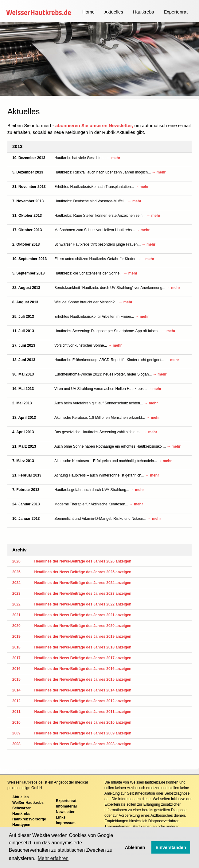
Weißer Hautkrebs (28, 803)
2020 (16, 626)
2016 (16, 669)
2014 (16, 690)
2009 (16, 733)
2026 (16, 561)
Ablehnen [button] (135, 847)
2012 (16, 701)
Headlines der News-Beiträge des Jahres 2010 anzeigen (83, 722)
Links (61, 817)
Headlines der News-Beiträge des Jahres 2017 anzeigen (83, 658)
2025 (16, 572)
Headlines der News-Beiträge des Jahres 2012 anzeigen (83, 701)
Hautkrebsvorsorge (29, 819)
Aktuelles (114, 12)
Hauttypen (21, 825)
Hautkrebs (143, 12)
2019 (16, 636)
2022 (16, 604)
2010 (16, 722)
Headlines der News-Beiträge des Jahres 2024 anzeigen (83, 583)
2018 (16, 647)
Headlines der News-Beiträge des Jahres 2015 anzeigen (83, 679)
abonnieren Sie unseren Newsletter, (94, 125)
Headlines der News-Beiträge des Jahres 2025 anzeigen (83, 572)
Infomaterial (66, 806)
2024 (16, 583)
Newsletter (65, 812)
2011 (16, 712)
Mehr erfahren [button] (53, 858)
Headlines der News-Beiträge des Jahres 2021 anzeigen (83, 615)
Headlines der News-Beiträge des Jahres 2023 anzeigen (83, 594)
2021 (16, 615)
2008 (16, 744)
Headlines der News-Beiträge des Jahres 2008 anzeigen (83, 744)
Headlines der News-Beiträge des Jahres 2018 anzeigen (83, 647)
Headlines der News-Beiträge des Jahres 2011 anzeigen (83, 712)
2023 (16, 594)
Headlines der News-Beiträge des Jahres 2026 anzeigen (83, 561)
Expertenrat (176, 12)
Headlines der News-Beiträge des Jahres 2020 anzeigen (83, 626)
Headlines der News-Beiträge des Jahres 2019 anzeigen (83, 636)
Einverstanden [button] (171, 847)
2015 (16, 679)
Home (88, 12)
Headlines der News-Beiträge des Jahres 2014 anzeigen (83, 690)
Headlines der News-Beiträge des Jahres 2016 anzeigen (83, 669)
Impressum (66, 823)
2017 (16, 658)
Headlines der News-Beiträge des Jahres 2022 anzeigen (83, 604)
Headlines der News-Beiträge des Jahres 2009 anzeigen (83, 733)
